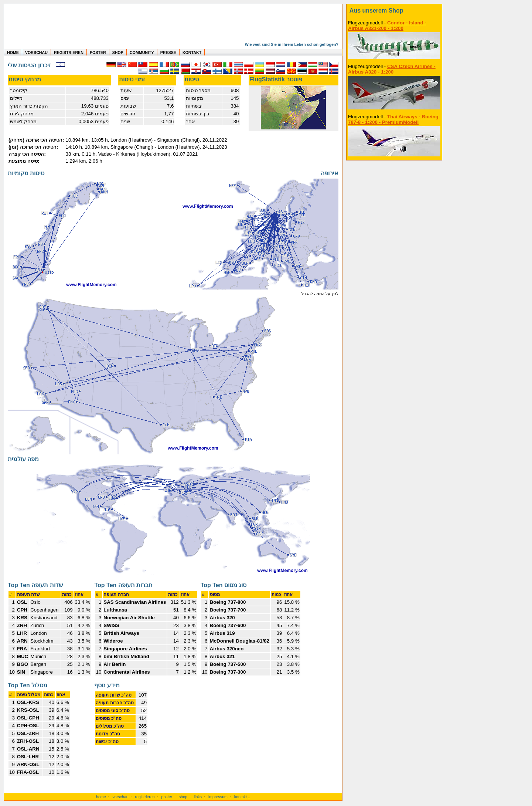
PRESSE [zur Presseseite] (168, 53)
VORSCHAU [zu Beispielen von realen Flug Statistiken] (36, 53)
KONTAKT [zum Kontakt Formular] (192, 53)
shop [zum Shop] (183, 797)
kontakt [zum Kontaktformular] (241, 797)
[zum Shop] (394, 11)
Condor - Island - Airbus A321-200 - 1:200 (387, 26)
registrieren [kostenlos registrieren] (145, 797)
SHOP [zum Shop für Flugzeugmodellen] (118, 53)
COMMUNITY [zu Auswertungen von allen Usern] (142, 53)
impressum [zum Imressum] (218, 797)
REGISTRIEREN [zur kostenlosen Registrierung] (69, 53)
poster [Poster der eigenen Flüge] (167, 797)
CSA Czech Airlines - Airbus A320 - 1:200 (392, 69)
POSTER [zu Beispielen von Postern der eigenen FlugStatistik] (98, 53)
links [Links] (198, 797)
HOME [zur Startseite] (13, 53)
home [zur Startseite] (101, 797)
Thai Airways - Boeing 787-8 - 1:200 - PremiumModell (393, 119)
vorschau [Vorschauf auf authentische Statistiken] (120, 797)
